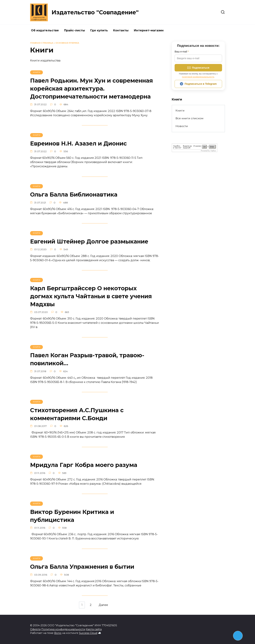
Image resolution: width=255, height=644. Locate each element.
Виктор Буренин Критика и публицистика (72, 518)
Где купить (99, 30)
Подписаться (198, 68)
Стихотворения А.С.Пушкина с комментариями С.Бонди (77, 416)
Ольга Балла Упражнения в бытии (82, 569)
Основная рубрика (67, 43)
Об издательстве (45, 30)
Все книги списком (189, 118)
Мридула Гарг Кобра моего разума (84, 467)
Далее (104, 607)
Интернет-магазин (149, 30)
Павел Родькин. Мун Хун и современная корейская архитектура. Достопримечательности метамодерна (91, 89)
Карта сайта (94, 629)
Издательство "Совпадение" (95, 12)
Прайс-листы (75, 30)
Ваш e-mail (182, 52)
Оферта (35, 629)
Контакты (121, 30)
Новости (182, 126)
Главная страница (42, 43)
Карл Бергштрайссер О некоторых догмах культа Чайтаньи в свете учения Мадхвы (91, 297)
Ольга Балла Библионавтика (74, 195)
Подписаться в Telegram (198, 84)
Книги (180, 110)
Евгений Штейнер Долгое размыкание (89, 242)
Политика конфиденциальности (63, 629)
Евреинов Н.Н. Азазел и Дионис (78, 144)
